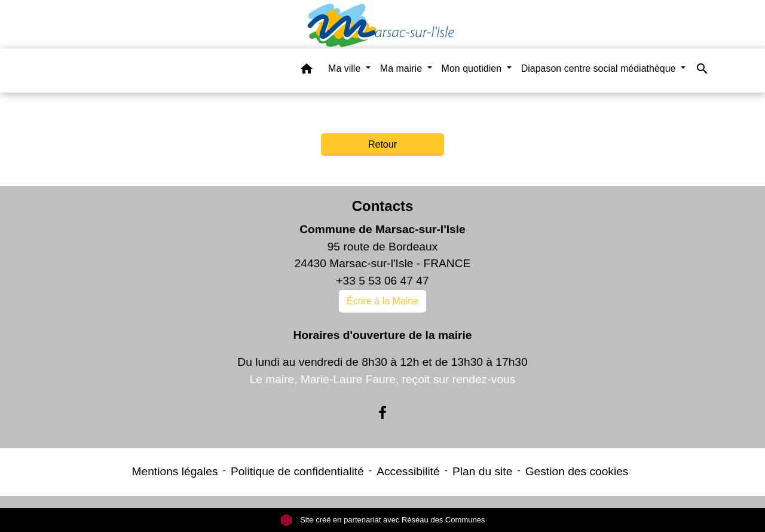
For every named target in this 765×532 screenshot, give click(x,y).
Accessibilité (408, 471)
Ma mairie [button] (403, 68)
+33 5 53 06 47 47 (382, 281)
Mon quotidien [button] (473, 68)
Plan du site (482, 471)
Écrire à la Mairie (382, 301)
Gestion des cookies (577, 471)
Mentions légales (175, 471)
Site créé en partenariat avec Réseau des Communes (383, 520)
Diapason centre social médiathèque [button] (600, 68)
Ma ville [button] (346, 68)
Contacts (383, 206)
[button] (307, 71)
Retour (382, 144)
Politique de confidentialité (297, 471)
